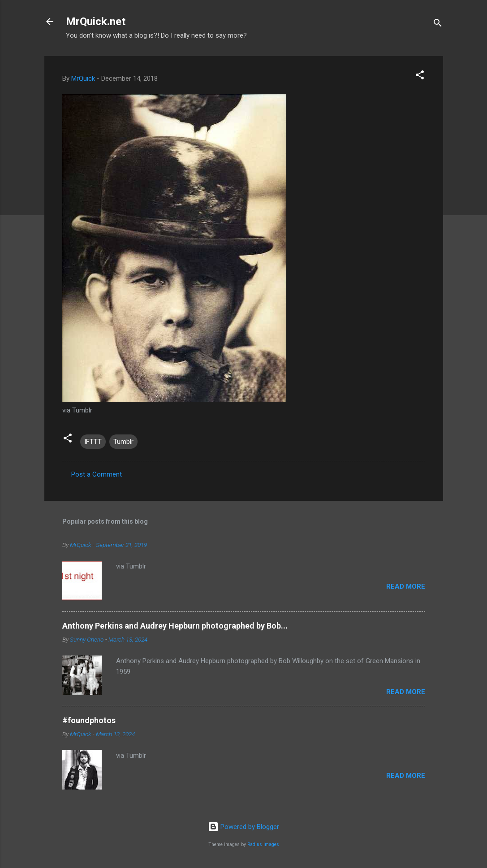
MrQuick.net (96, 22)
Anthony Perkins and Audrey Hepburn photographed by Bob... (175, 626)
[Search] (438, 24)
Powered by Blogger (243, 827)
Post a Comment (97, 474)
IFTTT (93, 442)
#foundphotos (89, 720)
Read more (406, 586)
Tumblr (123, 442)
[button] (420, 76)
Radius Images (263, 844)
